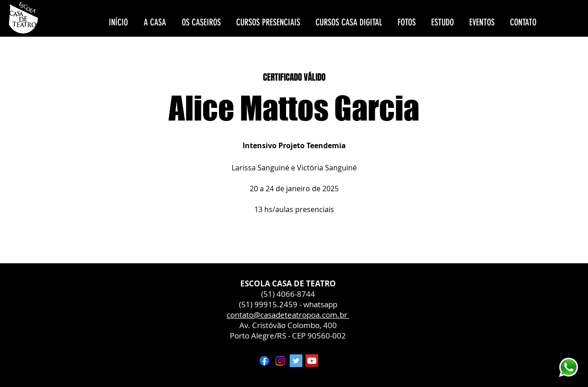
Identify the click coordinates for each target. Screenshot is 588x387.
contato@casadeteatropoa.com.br (288, 315)
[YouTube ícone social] (312, 361)
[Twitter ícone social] (296, 361)
